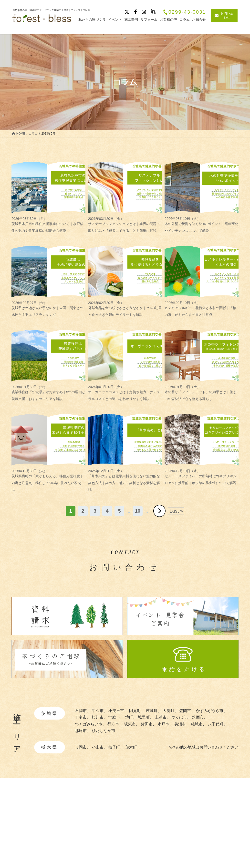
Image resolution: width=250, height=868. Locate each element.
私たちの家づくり (152, 814)
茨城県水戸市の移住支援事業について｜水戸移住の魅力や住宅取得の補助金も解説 (48, 225)
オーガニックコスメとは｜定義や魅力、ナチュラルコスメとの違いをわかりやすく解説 (125, 393)
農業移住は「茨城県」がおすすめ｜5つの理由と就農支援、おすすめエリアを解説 (48, 393)
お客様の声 (209, 840)
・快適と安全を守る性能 (159, 836)
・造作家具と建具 (153, 851)
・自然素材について (155, 822)
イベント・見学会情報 (219, 822)
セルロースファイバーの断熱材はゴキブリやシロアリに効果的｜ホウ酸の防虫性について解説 (202, 477)
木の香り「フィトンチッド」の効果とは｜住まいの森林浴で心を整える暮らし (202, 393)
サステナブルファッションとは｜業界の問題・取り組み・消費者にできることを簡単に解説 (125, 225)
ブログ (205, 831)
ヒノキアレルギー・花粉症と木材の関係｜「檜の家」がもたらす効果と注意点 (202, 309)
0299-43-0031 (184, 12)
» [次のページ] (159, 511)
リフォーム (209, 848)
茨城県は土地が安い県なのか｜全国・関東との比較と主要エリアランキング (48, 309)
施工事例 (207, 814)
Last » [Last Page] (176, 511)
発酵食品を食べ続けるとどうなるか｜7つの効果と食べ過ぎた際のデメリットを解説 (125, 309)
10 (138, 511)
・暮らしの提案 (151, 844)
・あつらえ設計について (159, 829)
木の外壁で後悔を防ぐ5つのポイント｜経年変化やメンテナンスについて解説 (202, 225)
